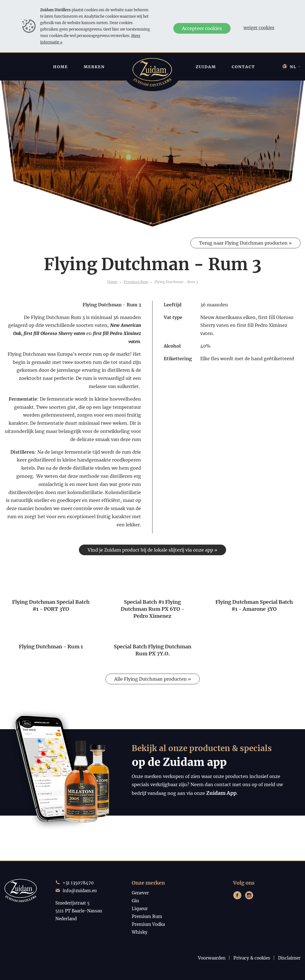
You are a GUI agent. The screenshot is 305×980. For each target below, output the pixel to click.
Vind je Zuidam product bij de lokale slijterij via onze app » (152, 550)
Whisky (140, 932)
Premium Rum (136, 282)
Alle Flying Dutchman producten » (153, 679)
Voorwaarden (212, 958)
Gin (135, 901)
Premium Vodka (148, 924)
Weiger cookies (259, 28)
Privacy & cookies (252, 958)
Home (112, 282)
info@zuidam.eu (80, 891)
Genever (140, 893)
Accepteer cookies (202, 28)
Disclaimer (289, 958)
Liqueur (140, 909)
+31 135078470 (78, 883)
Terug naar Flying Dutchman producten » (245, 243)
